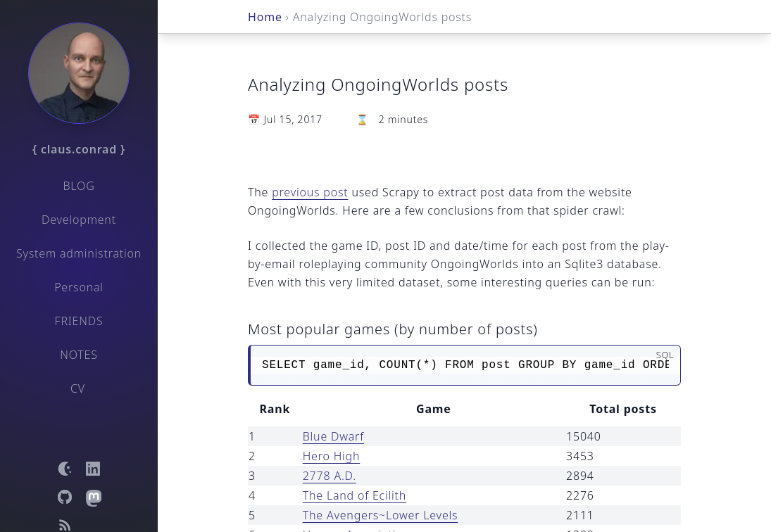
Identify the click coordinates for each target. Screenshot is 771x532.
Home (265, 17)
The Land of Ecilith (355, 495)
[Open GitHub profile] (65, 497)
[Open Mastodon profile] (93, 497)
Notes (79, 355)
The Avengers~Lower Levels (381, 515)
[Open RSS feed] (65, 525)
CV (78, 388)
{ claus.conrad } (79, 149)
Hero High (332, 456)
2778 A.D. (330, 476)
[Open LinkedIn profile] (93, 469)
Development (79, 220)
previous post (310, 192)
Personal (79, 287)
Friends (79, 321)
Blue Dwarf (333, 436)
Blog (79, 186)
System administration (79, 253)
